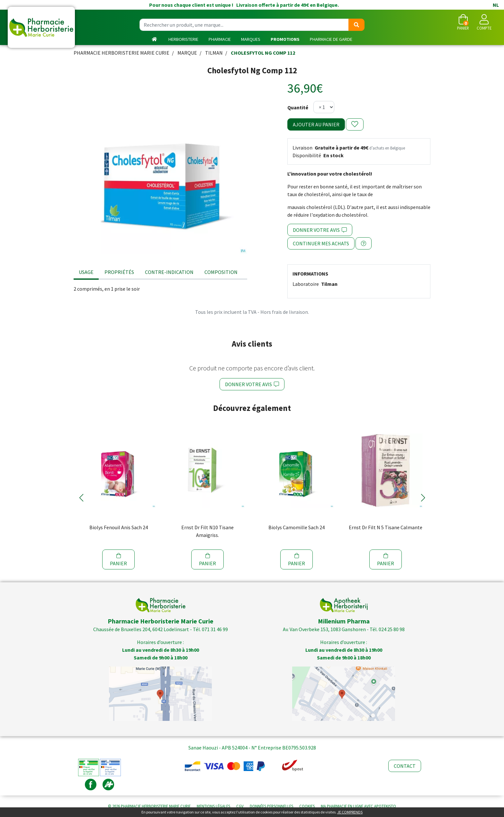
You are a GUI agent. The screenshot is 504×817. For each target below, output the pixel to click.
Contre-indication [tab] (169, 272)
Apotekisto (358, 806)
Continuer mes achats (321, 243)
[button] (81, 498)
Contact (405, 766)
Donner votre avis (320, 230)
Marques (251, 39)
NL (496, 5)
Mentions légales (213, 806)
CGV (240, 806)
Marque (187, 53)
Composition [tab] (221, 272)
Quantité (298, 107)
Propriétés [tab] (119, 272)
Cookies (307, 806)
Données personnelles (271, 806)
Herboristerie (183, 39)
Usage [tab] (86, 272)
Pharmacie (220, 39)
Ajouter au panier (316, 124)
